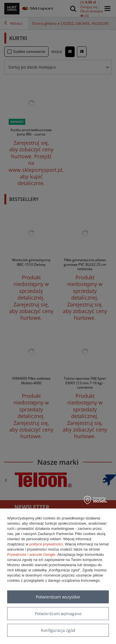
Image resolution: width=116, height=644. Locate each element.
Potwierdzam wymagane (58, 614)
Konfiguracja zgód (58, 630)
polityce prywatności (46, 544)
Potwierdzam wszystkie (58, 597)
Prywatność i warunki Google (31, 554)
